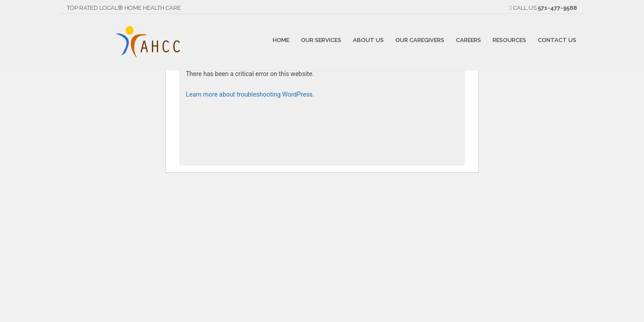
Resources (509, 40)
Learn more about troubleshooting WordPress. (250, 94)
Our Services (321, 40)
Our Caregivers (420, 40)
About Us (368, 40)
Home (281, 40)
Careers (468, 40)
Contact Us (557, 40)
